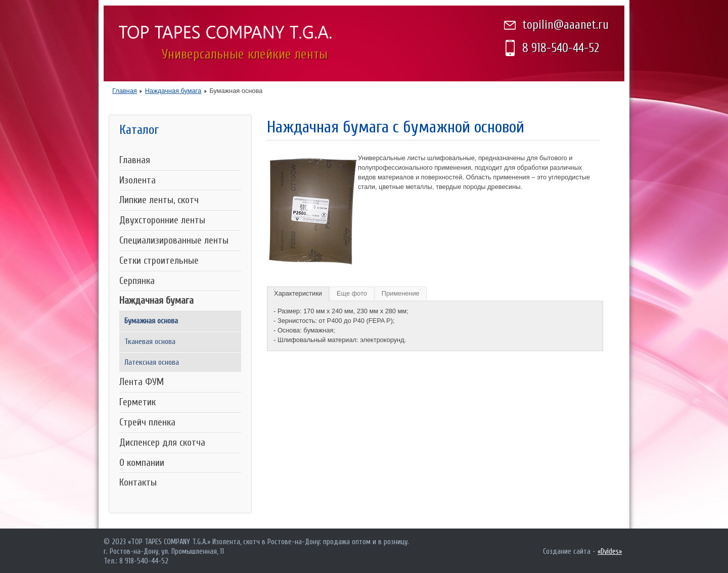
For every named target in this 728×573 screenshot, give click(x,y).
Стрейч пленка (147, 422)
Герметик (138, 402)
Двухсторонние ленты (162, 220)
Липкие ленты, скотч (159, 200)
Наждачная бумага (173, 91)
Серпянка (137, 281)
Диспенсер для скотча (162, 443)
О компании (142, 463)
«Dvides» (610, 552)
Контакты (138, 483)
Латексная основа (152, 362)
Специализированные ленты (174, 241)
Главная (125, 91)
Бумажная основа (151, 321)
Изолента (138, 180)
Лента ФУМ (142, 382)
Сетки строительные (159, 261)
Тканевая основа (150, 342)
